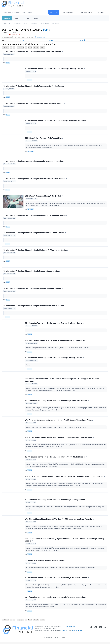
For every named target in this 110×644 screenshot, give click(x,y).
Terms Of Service (77, 632)
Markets (7, 18)
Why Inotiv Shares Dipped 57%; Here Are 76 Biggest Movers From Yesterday (56, 341)
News (26, 24)
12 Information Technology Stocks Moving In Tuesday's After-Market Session (35, 86)
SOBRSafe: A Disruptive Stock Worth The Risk (44, 196)
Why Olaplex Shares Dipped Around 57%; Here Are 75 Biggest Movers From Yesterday (60, 521)
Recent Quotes (68, 12)
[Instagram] (105, 631)
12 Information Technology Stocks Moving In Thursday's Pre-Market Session (34, 307)
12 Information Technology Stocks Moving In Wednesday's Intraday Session (56, 501)
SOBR (46, 30)
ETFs (27, 18)
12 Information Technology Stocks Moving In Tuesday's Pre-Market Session (34, 104)
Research (82, 40)
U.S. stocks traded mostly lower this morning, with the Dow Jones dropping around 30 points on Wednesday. (61, 569)
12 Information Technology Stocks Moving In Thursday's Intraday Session (55, 69)
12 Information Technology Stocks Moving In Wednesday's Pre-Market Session (35, 216)
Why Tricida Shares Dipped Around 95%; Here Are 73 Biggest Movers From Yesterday (59, 439)
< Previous (6, 47)
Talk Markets (30, 152)
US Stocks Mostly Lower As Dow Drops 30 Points (45, 562)
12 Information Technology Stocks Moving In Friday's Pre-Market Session (33, 51)
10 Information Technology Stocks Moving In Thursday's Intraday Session (33, 289)
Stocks (18, 18)
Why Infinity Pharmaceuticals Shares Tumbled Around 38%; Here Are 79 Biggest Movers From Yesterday (62, 381)
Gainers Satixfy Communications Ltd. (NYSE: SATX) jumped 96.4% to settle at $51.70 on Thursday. (58, 349)
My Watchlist (86, 12)
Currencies (34, 24)
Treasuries (56, 24)
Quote (22, 40)
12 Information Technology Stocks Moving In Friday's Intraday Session (32, 272)
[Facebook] (96, 631)
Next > (42, 47)
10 (34, 47)
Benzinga (8, 63)
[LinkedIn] (100, 631)
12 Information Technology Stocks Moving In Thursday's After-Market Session (35, 179)
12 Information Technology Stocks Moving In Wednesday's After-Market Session (36, 251)
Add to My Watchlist (40, 37)
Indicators (101, 12)
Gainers (29, 366)
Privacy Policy (64, 632)
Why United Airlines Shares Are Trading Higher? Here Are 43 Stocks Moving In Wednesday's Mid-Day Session (65, 541)
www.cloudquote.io (69, 628)
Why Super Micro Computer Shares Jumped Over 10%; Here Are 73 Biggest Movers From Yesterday (65, 478)
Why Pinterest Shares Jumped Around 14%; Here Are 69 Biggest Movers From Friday (59, 421)
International (45, 24)
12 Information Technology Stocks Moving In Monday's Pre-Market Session (34, 162)
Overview (17, 24)
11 (38, 47)
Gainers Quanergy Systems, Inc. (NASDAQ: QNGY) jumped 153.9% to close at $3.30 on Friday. (56, 429)
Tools (36, 18)
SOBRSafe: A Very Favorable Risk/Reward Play (44, 138)
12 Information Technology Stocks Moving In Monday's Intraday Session (54, 359)
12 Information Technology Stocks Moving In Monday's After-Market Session (56, 121)
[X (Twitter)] (91, 631)
